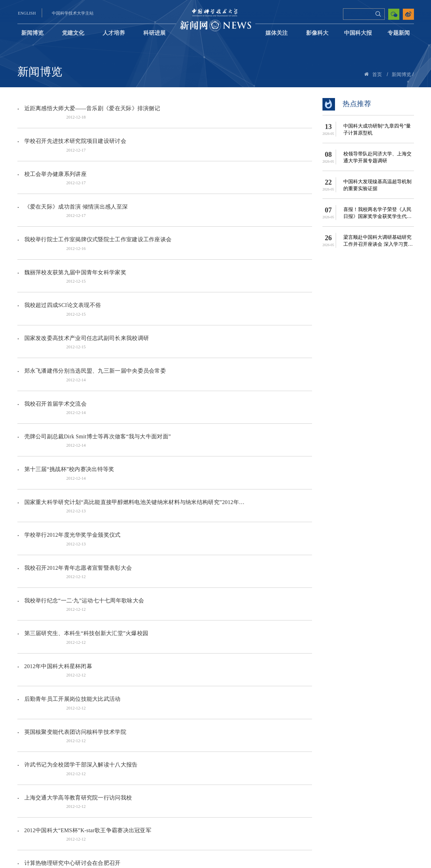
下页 (205, 796)
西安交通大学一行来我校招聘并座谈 (69, 708)
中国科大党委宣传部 (259, 832)
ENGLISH (27, 13)
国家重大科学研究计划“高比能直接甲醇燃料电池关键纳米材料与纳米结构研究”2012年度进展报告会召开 (130, 385)
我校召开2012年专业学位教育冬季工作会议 (77, 755)
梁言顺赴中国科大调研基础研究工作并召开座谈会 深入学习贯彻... (377, 241)
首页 (377, 75)
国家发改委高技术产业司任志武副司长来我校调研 (86, 270)
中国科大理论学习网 (209, 832)
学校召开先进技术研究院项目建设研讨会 (74, 131)
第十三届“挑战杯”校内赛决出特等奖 (69, 362)
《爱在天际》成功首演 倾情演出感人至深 (75, 177)
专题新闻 (399, 33)
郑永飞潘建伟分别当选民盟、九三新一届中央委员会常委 (94, 293)
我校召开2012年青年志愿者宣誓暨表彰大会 (77, 431)
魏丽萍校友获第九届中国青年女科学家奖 (74, 223)
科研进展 (154, 33)
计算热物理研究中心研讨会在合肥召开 (71, 639)
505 (130, 796)
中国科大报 (358, 33)
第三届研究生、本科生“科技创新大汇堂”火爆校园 (85, 477)
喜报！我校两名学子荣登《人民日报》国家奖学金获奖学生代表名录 (377, 213)
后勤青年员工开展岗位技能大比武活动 (71, 524)
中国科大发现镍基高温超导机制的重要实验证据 (377, 185)
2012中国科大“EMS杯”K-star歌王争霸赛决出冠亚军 (87, 616)
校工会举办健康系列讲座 (55, 154)
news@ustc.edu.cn (296, 841)
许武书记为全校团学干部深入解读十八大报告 (80, 570)
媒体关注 (277, 33)
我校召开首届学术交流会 (55, 316)
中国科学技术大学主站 (73, 13)
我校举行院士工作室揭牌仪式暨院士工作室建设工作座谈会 (97, 200)
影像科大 (317, 33)
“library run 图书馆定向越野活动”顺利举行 (76, 732)
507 (158, 796)
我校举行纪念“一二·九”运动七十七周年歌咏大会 (83, 455)
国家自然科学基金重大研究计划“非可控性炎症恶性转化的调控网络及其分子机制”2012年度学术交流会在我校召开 (130, 778)
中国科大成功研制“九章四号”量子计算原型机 (377, 129)
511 (190, 796)
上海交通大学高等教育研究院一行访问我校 (77, 593)
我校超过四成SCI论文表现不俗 (62, 247)
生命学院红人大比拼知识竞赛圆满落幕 (71, 662)
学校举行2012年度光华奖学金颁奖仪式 (72, 408)
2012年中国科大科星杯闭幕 (58, 500)
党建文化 (73, 33)
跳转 (243, 796)
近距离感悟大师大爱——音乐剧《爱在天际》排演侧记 (91, 108)
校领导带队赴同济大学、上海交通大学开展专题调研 (377, 157)
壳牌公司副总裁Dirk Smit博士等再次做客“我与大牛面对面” (97, 339)
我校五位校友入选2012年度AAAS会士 (71, 685)
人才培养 (114, 33)
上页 (87, 796)
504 (115, 796)
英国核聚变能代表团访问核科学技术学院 (74, 547)
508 (173, 796)
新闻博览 (32, 33)
